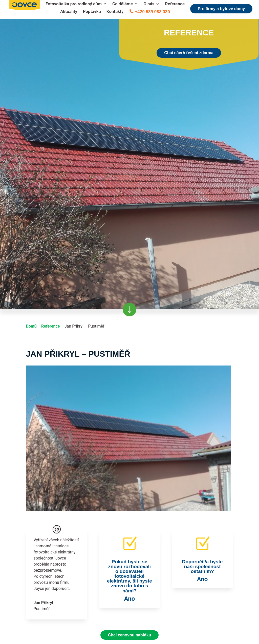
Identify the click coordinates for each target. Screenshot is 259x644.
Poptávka (92, 12)
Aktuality (69, 12)
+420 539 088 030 (153, 12)
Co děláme (123, 4)
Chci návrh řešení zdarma (189, 53)
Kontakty (115, 12)
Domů (31, 326)
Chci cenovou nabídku (130, 635)
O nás (149, 4)
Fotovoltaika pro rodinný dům (74, 4)
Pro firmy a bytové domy (221, 9)
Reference (175, 4)
